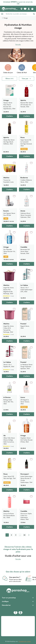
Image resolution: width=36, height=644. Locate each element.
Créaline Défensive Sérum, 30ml (26, 181)
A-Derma (7, 397)
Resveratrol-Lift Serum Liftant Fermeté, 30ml (25, 251)
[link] (32, 9)
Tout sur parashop (9, 598)
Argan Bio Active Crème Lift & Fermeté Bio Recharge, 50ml (9, 329)
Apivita (23, 100)
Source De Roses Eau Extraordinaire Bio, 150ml (9, 516)
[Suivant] (29, 535)
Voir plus (18, 44)
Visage (6, 18)
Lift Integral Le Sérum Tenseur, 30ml (25, 402)
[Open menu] (2, 14)
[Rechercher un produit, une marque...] (18, 14)
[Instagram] (20, 613)
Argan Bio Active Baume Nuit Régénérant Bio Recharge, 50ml (9, 291)
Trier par (25, 79)
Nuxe (23, 137)
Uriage (6, 100)
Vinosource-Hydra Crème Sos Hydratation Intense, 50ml (26, 516)
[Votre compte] (29, 9)
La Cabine (24, 285)
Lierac (23, 397)
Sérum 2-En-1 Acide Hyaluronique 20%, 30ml (26, 290)
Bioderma (24, 178)
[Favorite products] (25, 9)
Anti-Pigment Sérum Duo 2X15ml (9, 214)
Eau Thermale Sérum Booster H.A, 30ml (9, 251)
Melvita (6, 178)
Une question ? (15, 577)
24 (24, 535)
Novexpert (25, 474)
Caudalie (24, 247)
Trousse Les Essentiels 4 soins (9, 181)
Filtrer (10, 79)
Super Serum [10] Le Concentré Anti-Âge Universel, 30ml (26, 143)
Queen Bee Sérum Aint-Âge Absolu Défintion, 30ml (9, 142)
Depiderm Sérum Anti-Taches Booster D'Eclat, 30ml (27, 440)
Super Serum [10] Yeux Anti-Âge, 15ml (9, 477)
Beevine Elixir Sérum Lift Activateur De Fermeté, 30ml (27, 105)
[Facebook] (16, 613)
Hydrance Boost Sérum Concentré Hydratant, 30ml (26, 215)
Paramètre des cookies (25, 641)
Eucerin (6, 211)
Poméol (23, 324)
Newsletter (6, 605)
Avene (23, 211)
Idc (5, 436)
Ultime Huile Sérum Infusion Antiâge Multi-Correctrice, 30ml (9, 441)
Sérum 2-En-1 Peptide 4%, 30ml (9, 366)
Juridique (5, 601)
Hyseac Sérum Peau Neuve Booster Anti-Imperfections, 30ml (9, 106)
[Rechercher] (34, 14)
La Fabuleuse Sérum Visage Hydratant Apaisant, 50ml (26, 367)
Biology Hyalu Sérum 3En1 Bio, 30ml (8, 402)
